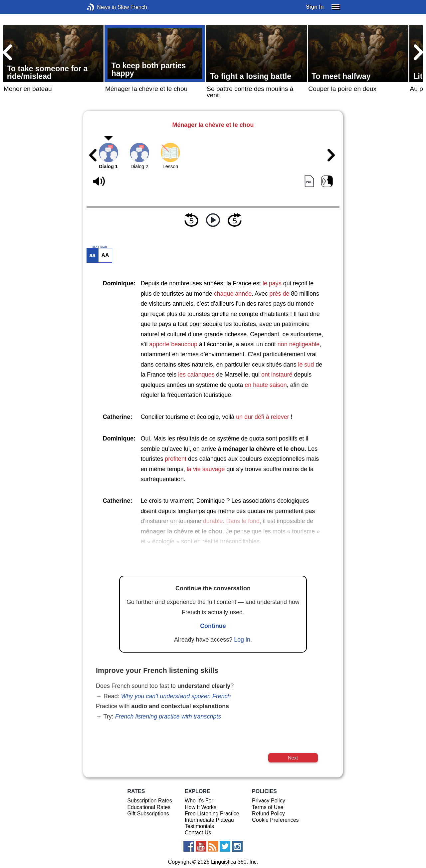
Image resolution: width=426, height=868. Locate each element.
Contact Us (198, 833)
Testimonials (199, 826)
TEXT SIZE (99, 247)
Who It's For (199, 801)
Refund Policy (268, 814)
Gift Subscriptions (148, 814)
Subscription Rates (149, 801)
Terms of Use (268, 807)
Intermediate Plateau (209, 820)
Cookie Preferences (275, 820)
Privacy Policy (269, 801)
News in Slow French (101, 7)
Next (293, 758)
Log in (242, 640)
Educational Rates (149, 807)
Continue (213, 626)
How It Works (201, 807)
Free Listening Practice (212, 814)
